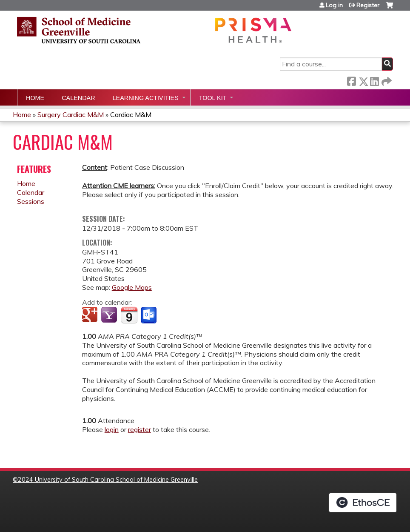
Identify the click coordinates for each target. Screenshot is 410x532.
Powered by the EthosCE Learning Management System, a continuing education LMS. (363, 503)
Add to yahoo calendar (110, 315)
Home (35, 98)
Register (368, 5)
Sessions (31, 201)
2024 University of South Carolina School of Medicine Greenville (108, 480)
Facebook (351, 80)
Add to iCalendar (129, 315)
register (140, 429)
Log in (334, 5)
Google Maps (132, 287)
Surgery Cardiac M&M (71, 114)
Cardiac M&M (131, 114)
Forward (386, 80)
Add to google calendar (91, 315)
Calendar (78, 98)
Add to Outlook (149, 315)
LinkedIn (374, 80)
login (112, 429)
